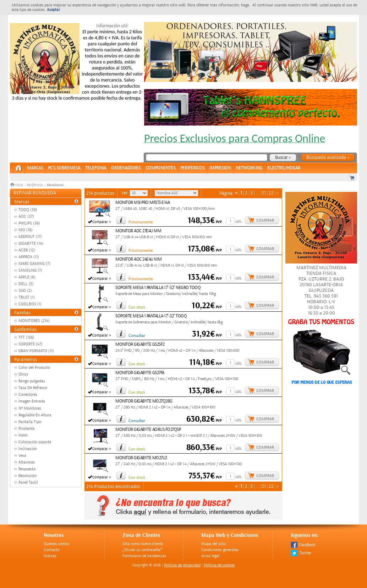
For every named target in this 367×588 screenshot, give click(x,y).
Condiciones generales (220, 550)
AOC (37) (26, 217)
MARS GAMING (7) (34, 264)
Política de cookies (219, 565)
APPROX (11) (29, 257)
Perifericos (35, 185)
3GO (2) (25, 291)
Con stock (137, 307)
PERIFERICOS (192, 168)
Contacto (51, 550)
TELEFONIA (96, 168)
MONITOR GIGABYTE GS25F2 (140, 345)
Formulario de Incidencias (144, 556)
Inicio (17, 185)
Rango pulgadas (32, 381)
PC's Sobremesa (64, 168)
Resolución (28, 476)
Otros (23, 374)
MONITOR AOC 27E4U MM (138, 231)
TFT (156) (26, 337)
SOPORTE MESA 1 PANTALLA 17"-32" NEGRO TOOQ (158, 288)
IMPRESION (220, 168)
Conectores (28, 395)
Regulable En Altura (35, 415)
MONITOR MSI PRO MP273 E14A (143, 203)
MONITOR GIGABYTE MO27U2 (141, 458)
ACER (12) (27, 250)
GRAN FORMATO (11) (36, 351)
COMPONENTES (160, 168)
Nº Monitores (30, 408)
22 (271, 193)
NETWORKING (249, 168)
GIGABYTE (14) (31, 243)
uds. (239, 221)
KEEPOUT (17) (30, 237)
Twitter (301, 553)
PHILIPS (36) (29, 223)
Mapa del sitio (213, 544)
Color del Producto (34, 368)
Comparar (100, 222)
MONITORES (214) (34, 321)
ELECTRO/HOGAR (284, 168)
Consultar (137, 336)
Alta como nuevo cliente (143, 544)
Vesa (22, 456)
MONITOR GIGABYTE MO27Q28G (144, 401)
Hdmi (23, 435)
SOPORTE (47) (31, 344)
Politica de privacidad (182, 565)
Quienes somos (56, 544)
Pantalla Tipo (30, 422)
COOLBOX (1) (30, 304)
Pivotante (26, 429)
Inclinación (28, 449)
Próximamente (141, 222)
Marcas (35, 168)
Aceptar (53, 10)
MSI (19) (26, 230)
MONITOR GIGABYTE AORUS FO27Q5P (148, 430)
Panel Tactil (28, 482)
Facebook (303, 545)
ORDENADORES (126, 168)
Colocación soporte (35, 442)
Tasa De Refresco (33, 388)
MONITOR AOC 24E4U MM (138, 259)
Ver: (126, 193)
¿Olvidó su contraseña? (142, 550)
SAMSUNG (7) (30, 270)
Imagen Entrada (32, 401)
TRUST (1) (27, 297)
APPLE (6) (27, 277)
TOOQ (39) (28, 210)
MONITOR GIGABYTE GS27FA (140, 373)
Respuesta (27, 469)
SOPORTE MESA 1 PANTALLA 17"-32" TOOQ (151, 316)
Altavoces (27, 462)
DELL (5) (26, 284)
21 (264, 193)
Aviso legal (210, 556)
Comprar (265, 220)
